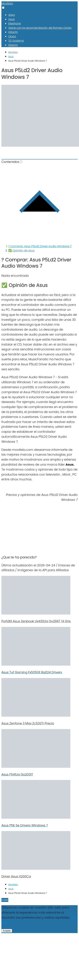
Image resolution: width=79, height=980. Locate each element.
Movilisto (7, 4)
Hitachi (13, 32)
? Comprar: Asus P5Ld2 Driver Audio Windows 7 (40, 246)
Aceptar (7, 931)
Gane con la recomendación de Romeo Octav (40, 28)
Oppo (12, 36)
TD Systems (16, 41)
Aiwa (12, 15)
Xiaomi (13, 45)
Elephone (15, 23)
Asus (11, 19)
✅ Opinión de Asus (21, 251)
